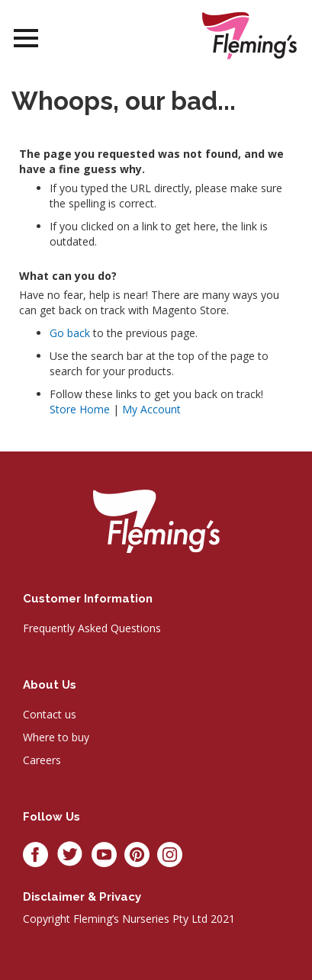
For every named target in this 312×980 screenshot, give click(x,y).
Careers (42, 760)
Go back (70, 333)
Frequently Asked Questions (92, 628)
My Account (151, 409)
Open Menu (26, 39)
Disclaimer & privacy (82, 897)
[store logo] (249, 35)
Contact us (50, 714)
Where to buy (56, 737)
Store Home (80, 409)
